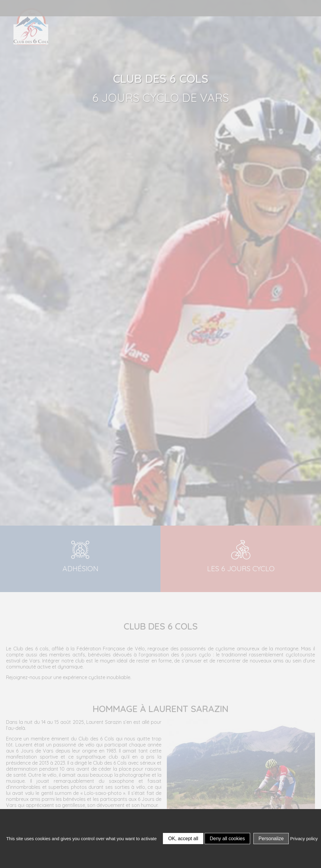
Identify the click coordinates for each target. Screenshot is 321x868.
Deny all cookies (227, 839)
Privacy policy (304, 839)
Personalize (271, 839)
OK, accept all (183, 839)
